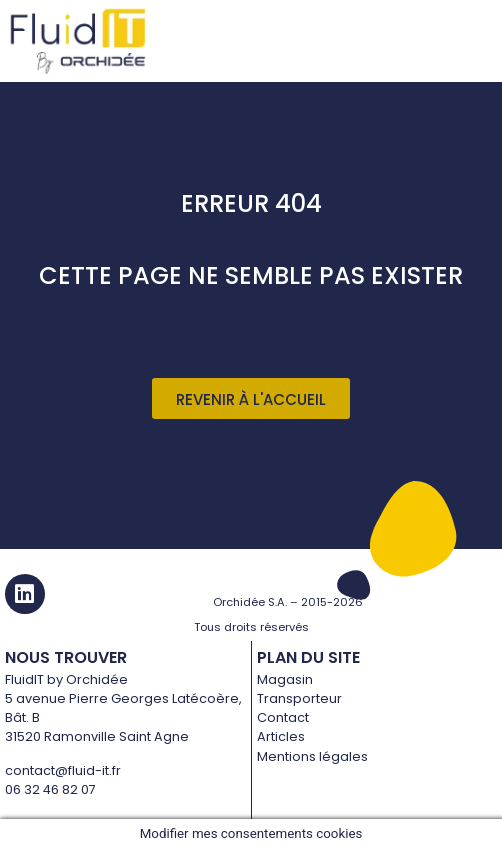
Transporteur (299, 698)
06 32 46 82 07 (50, 789)
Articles (281, 736)
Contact (283, 717)
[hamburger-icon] (474, 41)
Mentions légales (312, 756)
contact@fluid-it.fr (63, 770)
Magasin (285, 679)
